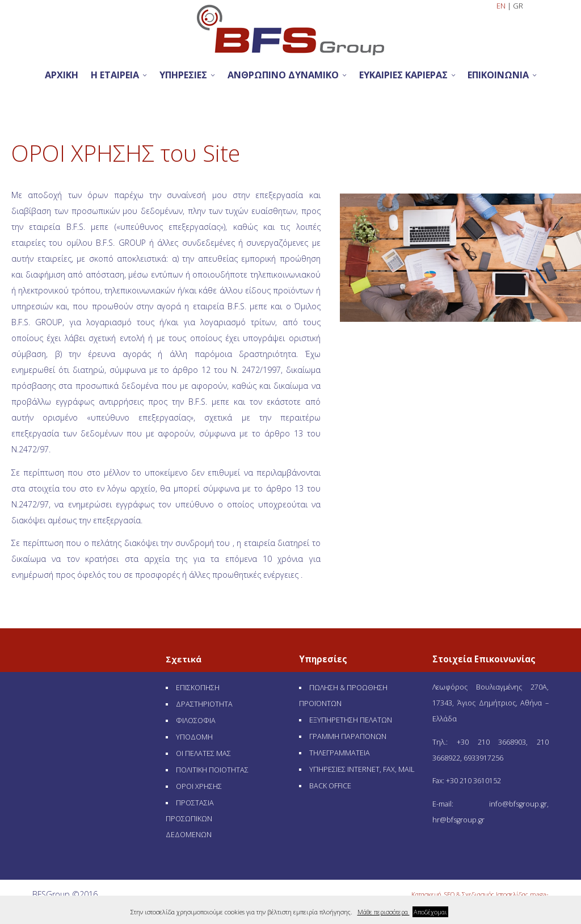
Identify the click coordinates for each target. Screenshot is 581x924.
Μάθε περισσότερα (384, 912)
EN (502, 6)
